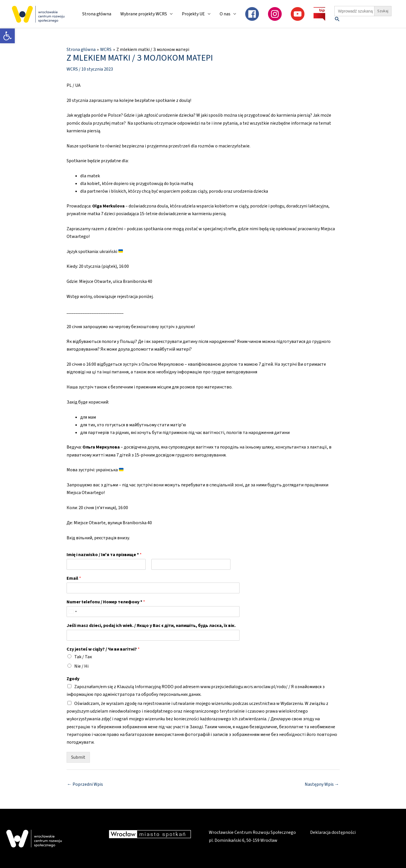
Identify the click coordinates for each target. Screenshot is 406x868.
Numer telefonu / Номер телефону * (106, 602)
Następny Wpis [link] (322, 784)
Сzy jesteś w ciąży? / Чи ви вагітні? (103, 649)
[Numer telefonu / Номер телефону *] (149, 612)
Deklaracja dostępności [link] (333, 832)
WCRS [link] (72, 69)
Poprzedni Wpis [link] (85, 784)
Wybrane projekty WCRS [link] (144, 14)
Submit (78, 757)
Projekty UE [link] (193, 14)
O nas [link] (225, 14)
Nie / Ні (81, 666)
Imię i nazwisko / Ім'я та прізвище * (104, 555)
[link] (7, 36)
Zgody (73, 679)
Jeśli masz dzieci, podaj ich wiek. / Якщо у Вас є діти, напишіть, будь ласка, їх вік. (151, 626)
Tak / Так (83, 657)
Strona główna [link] (97, 14)
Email (74, 578)
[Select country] (73, 612)
